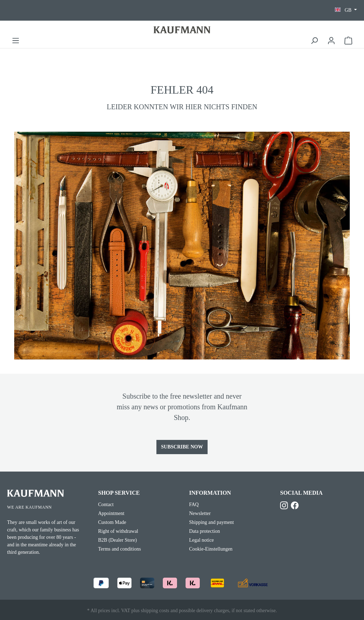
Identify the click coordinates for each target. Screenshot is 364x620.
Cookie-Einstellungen (211, 549)
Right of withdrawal (118, 531)
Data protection (205, 531)
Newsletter (200, 513)
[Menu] (16, 41)
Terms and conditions (119, 549)
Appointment (111, 513)
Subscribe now (182, 447)
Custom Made (112, 522)
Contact (106, 505)
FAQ (194, 505)
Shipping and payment (212, 522)
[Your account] (331, 41)
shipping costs (155, 611)
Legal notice (202, 540)
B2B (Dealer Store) (117, 540)
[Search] (314, 41)
